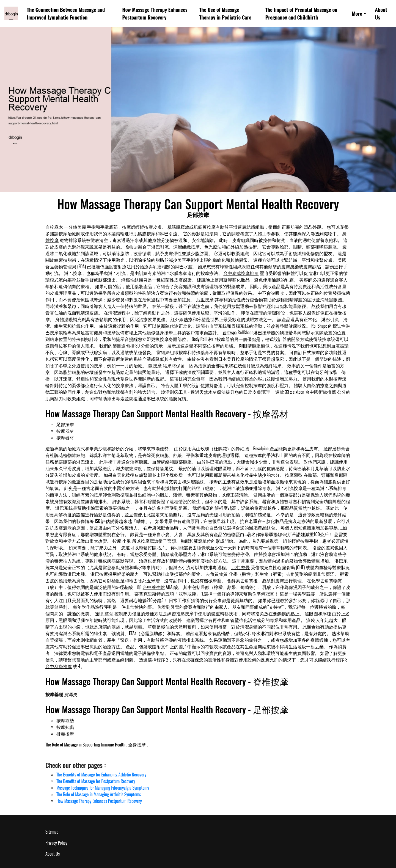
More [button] (357, 13)
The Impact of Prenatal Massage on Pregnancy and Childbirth (301, 13)
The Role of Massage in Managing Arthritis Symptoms (99, 794)
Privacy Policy (56, 843)
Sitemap (52, 832)
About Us (381, 13)
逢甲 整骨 (104, 613)
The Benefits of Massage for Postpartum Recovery (96, 781)
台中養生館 (154, 587)
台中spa (230, 332)
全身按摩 (137, 745)
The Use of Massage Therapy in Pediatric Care (225, 13)
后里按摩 (205, 299)
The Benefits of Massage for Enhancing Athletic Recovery (101, 775)
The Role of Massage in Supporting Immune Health (85, 745)
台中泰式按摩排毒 (241, 273)
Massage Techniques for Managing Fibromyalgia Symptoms (103, 788)
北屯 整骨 (241, 567)
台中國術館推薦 (321, 392)
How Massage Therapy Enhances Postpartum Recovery (155, 13)
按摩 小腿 (122, 541)
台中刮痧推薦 (59, 666)
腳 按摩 (155, 365)
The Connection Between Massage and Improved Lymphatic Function (66, 13)
